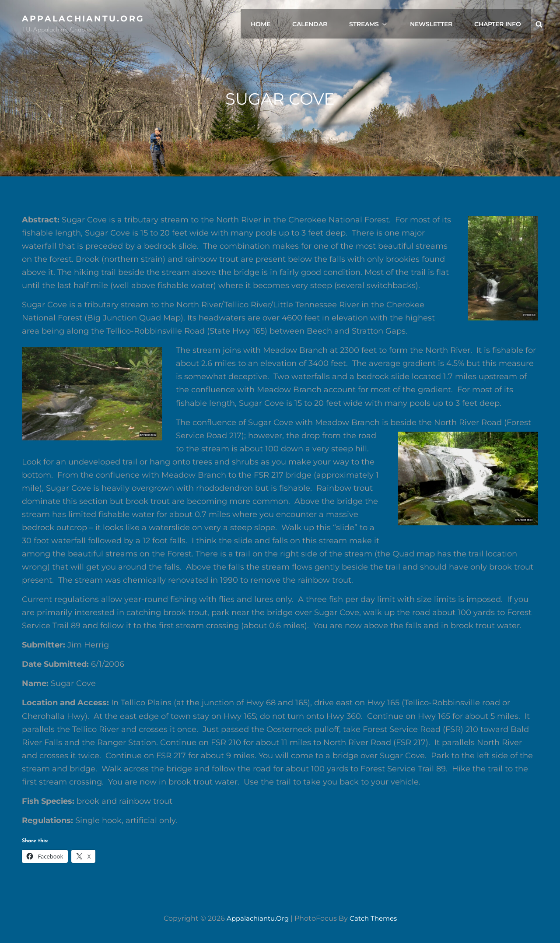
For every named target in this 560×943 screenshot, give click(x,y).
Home (273, 24)
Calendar (320, 24)
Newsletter (435, 24)
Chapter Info (499, 24)
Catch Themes (375, 918)
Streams (376, 24)
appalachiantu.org (86, 18)
